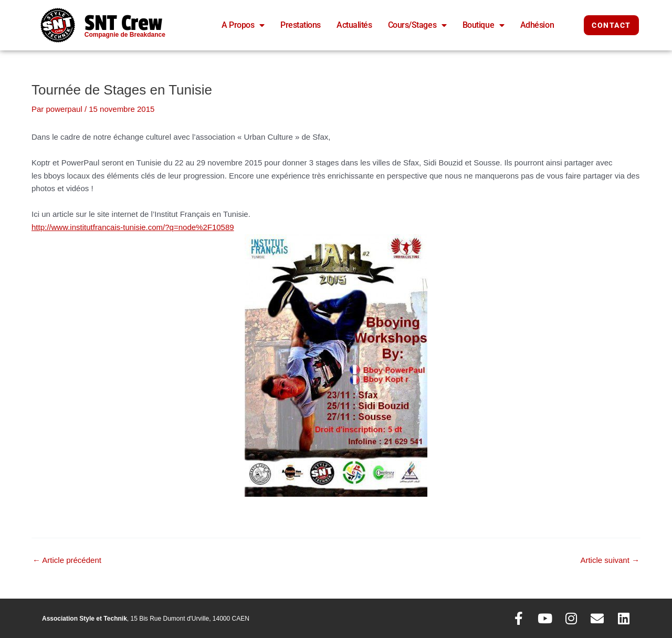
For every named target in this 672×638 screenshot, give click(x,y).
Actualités (354, 25)
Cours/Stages (417, 25)
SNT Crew (123, 23)
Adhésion (537, 25)
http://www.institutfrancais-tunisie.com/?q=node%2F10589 (133, 227)
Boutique (484, 25)
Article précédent (67, 560)
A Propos (243, 25)
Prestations (301, 25)
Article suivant (610, 560)
